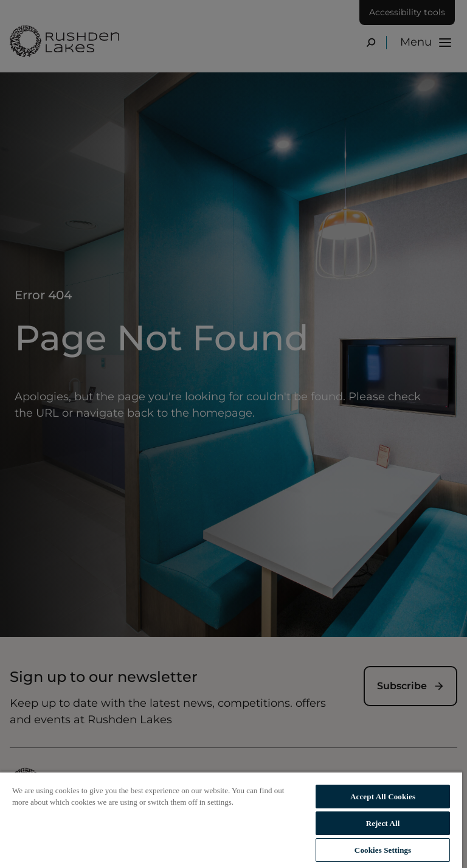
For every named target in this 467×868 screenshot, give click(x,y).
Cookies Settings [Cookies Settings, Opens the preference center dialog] (383, 850)
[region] (231, 820)
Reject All (383, 823)
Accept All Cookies (383, 797)
